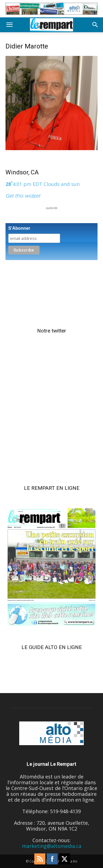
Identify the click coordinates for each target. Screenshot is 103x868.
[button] (9, 25)
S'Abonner (19, 228)
